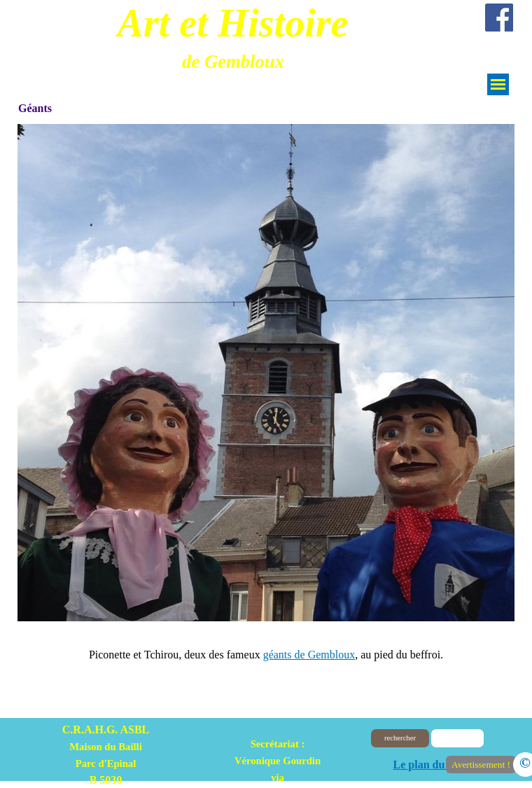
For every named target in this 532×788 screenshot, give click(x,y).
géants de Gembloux (309, 655)
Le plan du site (429, 765)
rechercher (400, 738)
